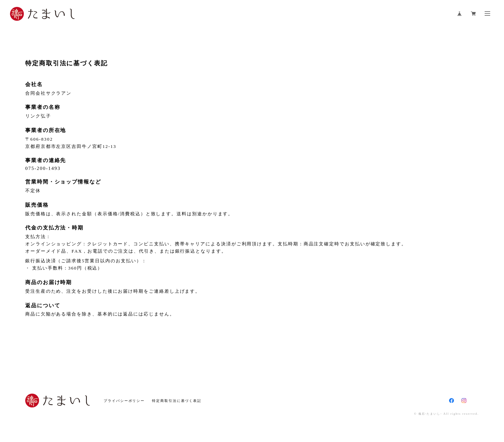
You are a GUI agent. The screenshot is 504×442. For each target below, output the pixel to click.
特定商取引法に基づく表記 (177, 401)
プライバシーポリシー (124, 401)
